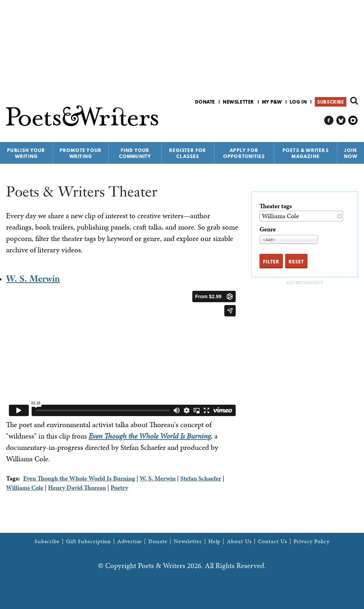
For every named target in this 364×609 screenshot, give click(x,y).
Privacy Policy (312, 541)
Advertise (130, 541)
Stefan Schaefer (201, 478)
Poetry (119, 487)
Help (215, 541)
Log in (298, 102)
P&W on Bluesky (341, 120)
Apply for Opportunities (244, 153)
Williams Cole (25, 487)
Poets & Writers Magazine (306, 153)
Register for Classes (188, 153)
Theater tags (276, 206)
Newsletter (239, 102)
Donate (205, 102)
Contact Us (273, 541)
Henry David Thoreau (77, 487)
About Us (239, 541)
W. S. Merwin (33, 279)
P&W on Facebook (329, 120)
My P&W (272, 102)
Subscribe (330, 102)
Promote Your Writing (81, 153)
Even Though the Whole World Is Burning (150, 436)
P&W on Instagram (353, 120)
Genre (268, 229)
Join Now (351, 153)
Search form (354, 101)
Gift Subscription (89, 541)
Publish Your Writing (26, 153)
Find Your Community (135, 153)
